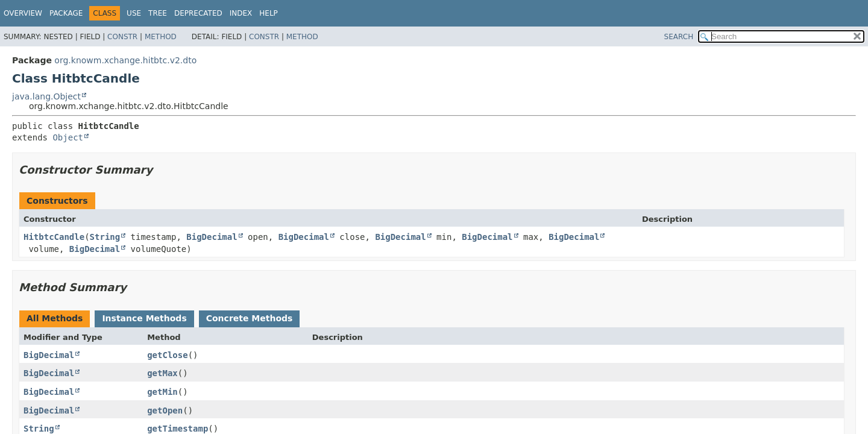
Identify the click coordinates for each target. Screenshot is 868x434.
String (105, 237)
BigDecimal (212, 237)
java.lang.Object (46, 96)
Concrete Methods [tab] (250, 318)
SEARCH (679, 37)
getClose (167, 355)
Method (161, 37)
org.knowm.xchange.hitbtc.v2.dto (125, 60)
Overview (23, 13)
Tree (158, 13)
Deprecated (198, 13)
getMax (162, 373)
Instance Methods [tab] (144, 318)
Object (68, 137)
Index (241, 13)
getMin (162, 392)
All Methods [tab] (55, 318)
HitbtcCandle (54, 237)
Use (134, 13)
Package (66, 13)
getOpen (165, 410)
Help (269, 13)
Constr (122, 37)
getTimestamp (178, 429)
